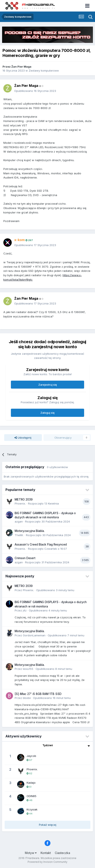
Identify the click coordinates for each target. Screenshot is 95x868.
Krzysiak (32, 809)
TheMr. (19, 535)
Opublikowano (35, 91)
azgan (19, 521)
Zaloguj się (47, 413)
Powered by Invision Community (47, 862)
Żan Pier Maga (21, 67)
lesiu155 (28, 669)
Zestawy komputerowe (44, 71)
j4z (25, 610)
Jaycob (31, 756)
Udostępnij (23, 438)
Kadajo (31, 783)
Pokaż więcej (48, 825)
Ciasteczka (62, 853)
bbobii (27, 698)
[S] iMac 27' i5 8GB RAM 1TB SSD (38, 694)
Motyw (31, 853)
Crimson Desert (25, 558)
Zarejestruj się (48, 385)
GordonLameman (34, 635)
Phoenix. (20, 503)
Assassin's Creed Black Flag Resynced (41, 544)
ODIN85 (31, 796)
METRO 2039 (24, 499)
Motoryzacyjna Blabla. (30, 531)
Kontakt (46, 853)
